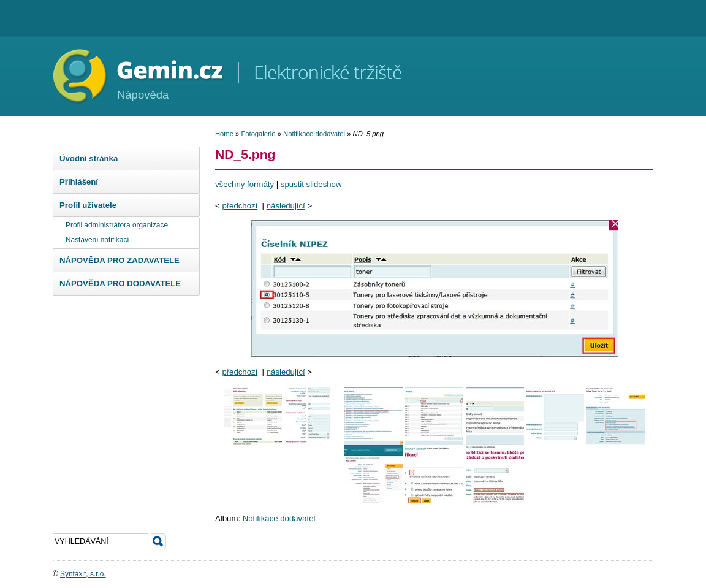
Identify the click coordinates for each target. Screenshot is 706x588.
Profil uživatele (88, 205)
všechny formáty (245, 184)
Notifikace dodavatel (314, 134)
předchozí (240, 206)
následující (286, 206)
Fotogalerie (258, 134)
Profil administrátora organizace (117, 225)
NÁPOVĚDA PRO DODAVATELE (120, 284)
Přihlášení (79, 182)
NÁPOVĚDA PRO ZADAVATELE (120, 260)
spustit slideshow (311, 184)
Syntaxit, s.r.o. (83, 574)
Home (224, 134)
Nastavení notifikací (97, 240)
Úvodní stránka (89, 158)
